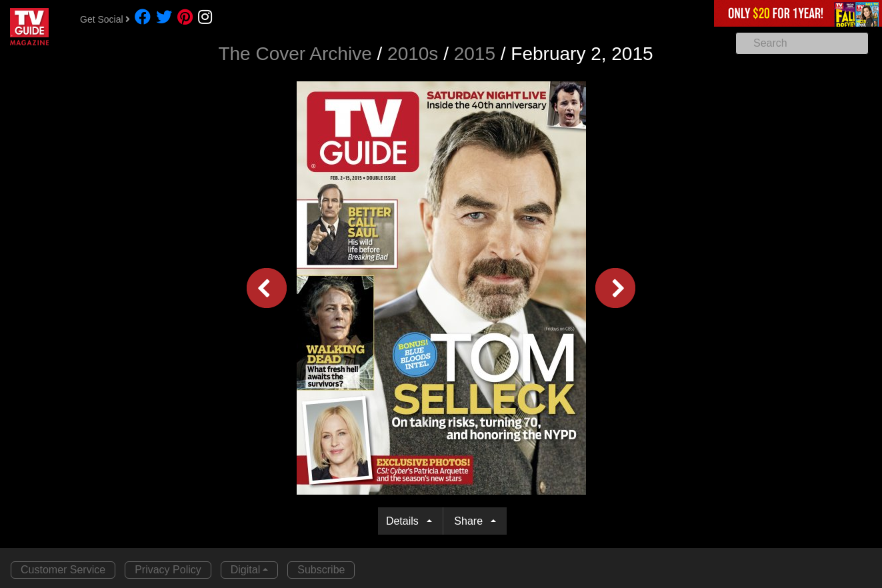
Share (471, 521)
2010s (413, 54)
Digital (245, 570)
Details (405, 521)
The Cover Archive (295, 54)
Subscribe (321, 570)
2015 (475, 54)
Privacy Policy (168, 570)
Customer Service (63, 570)
